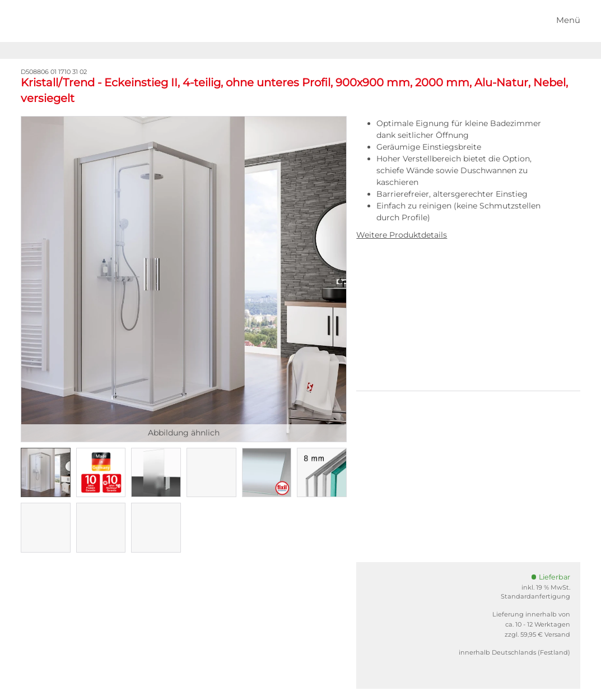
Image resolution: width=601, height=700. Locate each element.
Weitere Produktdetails (402, 235)
